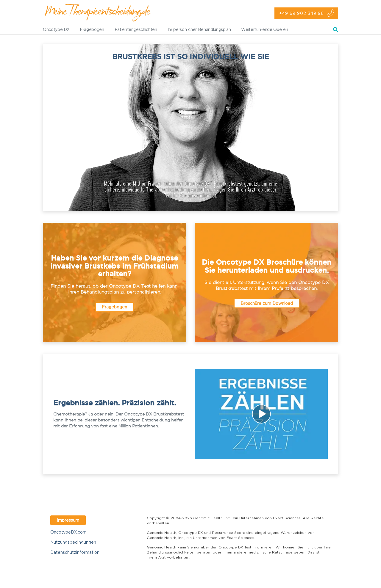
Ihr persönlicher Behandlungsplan (199, 29)
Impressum (68, 520)
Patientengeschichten (136, 29)
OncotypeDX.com (68, 532)
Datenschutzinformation (75, 552)
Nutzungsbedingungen (73, 542)
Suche (336, 30)
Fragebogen (92, 29)
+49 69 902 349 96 (302, 13)
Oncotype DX (56, 29)
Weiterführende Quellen (264, 29)
